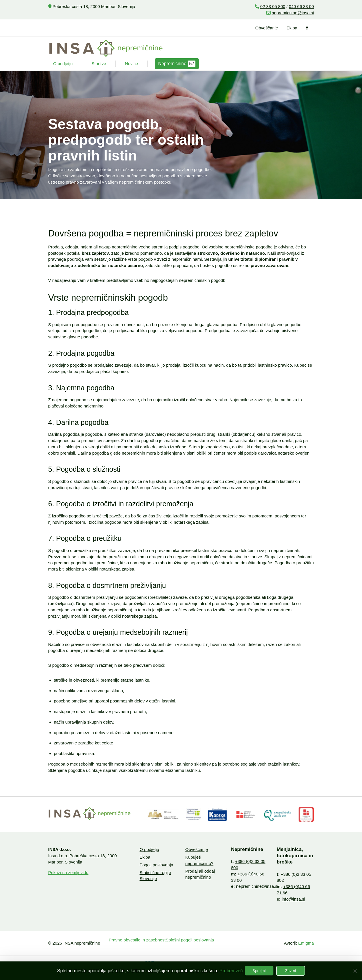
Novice (131, 64)
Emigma (306, 943)
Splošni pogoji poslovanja (190, 940)
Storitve (99, 64)
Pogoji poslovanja (156, 865)
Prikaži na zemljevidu (68, 872)
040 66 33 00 (301, 6)
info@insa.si (293, 899)
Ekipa (292, 28)
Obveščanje (267, 28)
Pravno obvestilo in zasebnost (137, 940)
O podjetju (63, 64)
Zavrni (291, 971)
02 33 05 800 (273, 6)
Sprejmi (259, 971)
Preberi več (231, 971)
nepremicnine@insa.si (293, 13)
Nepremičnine (177, 64)
